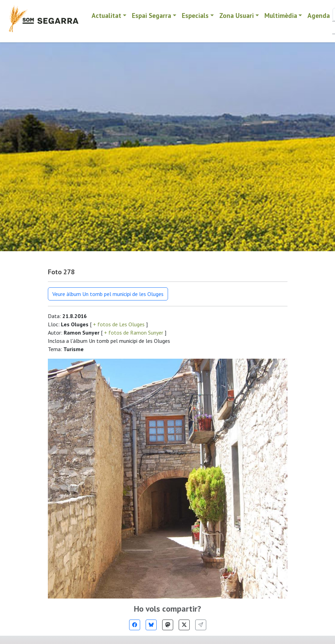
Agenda (319, 15)
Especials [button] (195, 15)
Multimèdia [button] (281, 15)
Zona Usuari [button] (237, 15)
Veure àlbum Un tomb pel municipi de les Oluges (108, 294)
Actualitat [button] (106, 15)
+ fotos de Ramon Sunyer (134, 333)
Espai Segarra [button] (151, 15)
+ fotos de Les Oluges (119, 324)
